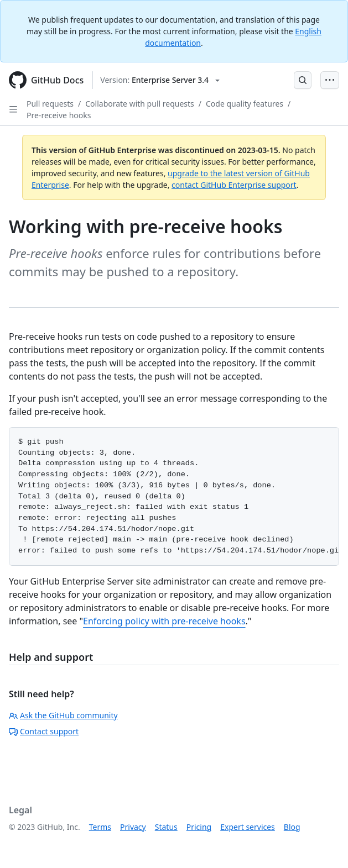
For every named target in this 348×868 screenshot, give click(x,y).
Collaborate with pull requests (140, 104)
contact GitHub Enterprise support (234, 185)
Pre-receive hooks (59, 115)
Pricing (199, 827)
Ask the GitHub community (63, 715)
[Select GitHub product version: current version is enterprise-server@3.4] (160, 80)
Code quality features (245, 104)
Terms (100, 827)
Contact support (44, 731)
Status (166, 827)
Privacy (133, 827)
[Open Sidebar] (13, 109)
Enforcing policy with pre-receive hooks (164, 621)
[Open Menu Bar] (330, 80)
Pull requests (50, 104)
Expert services (248, 827)
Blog (292, 827)
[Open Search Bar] (303, 80)
